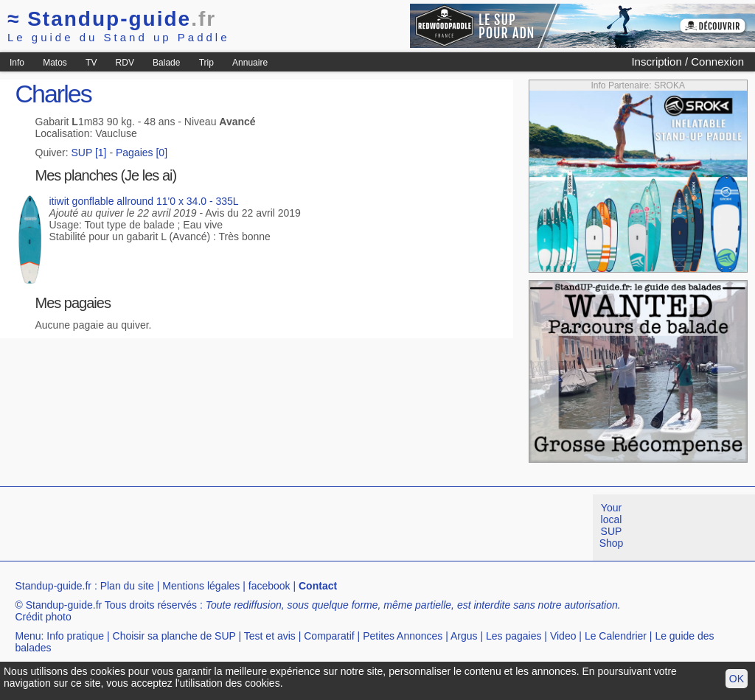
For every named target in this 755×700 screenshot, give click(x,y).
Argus (464, 636)
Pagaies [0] (142, 153)
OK (737, 679)
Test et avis (270, 636)
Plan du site (127, 586)
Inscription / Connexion (688, 62)
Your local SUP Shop (612, 525)
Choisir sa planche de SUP (174, 636)
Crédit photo (43, 617)
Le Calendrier (616, 636)
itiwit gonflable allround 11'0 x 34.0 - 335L (143, 201)
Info (17, 63)
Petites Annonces (403, 636)
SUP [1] (89, 153)
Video (563, 636)
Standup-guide (112, 19)
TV (91, 63)
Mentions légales (201, 586)
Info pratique (75, 636)
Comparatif (329, 636)
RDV (125, 63)
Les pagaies (514, 636)
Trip (206, 63)
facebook (269, 586)
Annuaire (250, 63)
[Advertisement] (268, 528)
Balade (166, 63)
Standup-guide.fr (53, 586)
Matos (55, 63)
